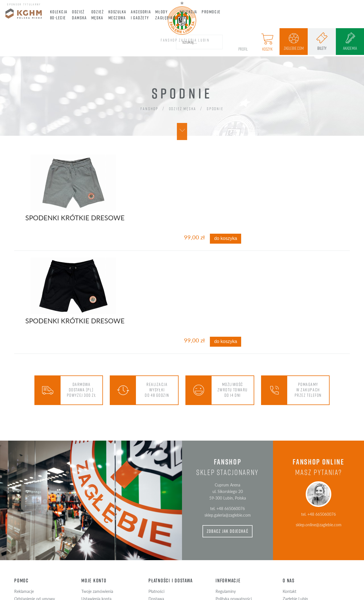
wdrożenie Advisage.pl (207, 595)
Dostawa (156, 534)
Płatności (156, 527)
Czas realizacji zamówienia (171, 541)
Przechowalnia (94, 541)
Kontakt (289, 527)
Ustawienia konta (96, 534)
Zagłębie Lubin (295, 534)
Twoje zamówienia (97, 527)
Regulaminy (226, 527)
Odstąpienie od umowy (35, 534)
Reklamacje (24, 527)
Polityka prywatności (234, 534)
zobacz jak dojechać (228, 467)
